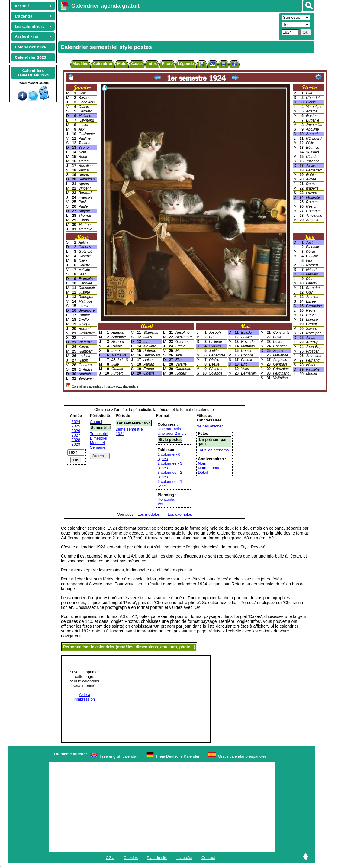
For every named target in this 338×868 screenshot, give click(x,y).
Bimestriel (99, 438)
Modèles (80, 64)
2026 (76, 431)
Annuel (96, 422)
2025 (76, 426)
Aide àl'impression (85, 697)
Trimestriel (99, 434)
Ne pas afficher (209, 426)
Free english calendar (119, 756)
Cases (137, 64)
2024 (76, 422)
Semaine (98, 447)
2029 (76, 444)
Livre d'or (184, 858)
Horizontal (167, 499)
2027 (76, 435)
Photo (167, 64)
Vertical (164, 504)
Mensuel (97, 443)
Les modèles (149, 514)
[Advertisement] (168, 26)
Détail (203, 472)
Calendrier (103, 64)
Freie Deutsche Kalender (178, 756)
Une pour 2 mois (172, 433)
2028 (76, 440)
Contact (208, 858)
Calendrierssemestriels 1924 (33, 73)
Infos (152, 64)
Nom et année (210, 468)
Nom (202, 463)
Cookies (131, 858)
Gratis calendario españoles (242, 756)
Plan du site (157, 858)
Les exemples (180, 514)
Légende (186, 64)
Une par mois (169, 429)
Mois (122, 64)
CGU (110, 858)
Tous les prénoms (213, 450)
